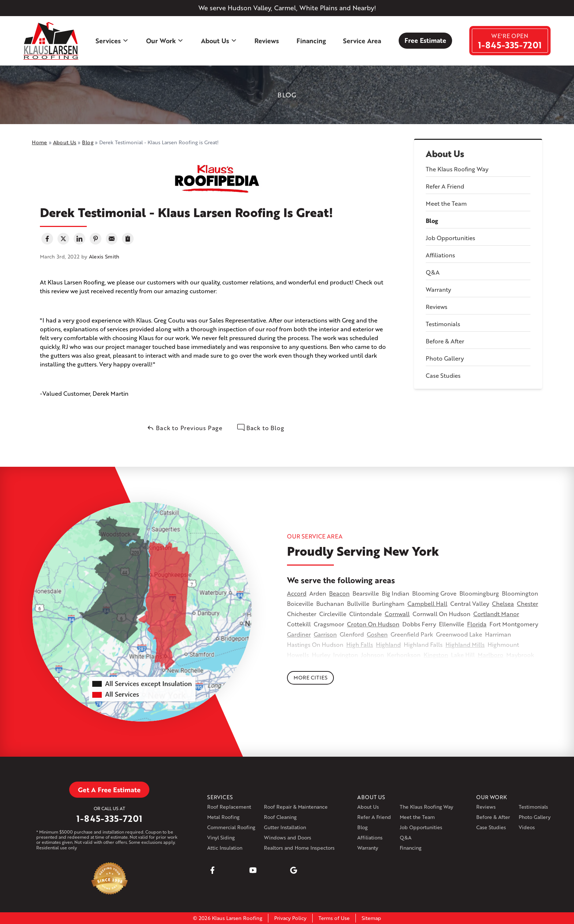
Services (112, 41)
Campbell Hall (427, 603)
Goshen (377, 634)
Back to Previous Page (185, 428)
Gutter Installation (285, 827)
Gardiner (299, 634)
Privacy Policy (290, 918)
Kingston (436, 655)
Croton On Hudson (373, 624)
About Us (219, 41)
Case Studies (443, 375)
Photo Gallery (445, 358)
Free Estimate (425, 40)
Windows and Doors (288, 837)
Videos (527, 827)
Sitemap (371, 918)
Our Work (165, 41)
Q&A (433, 272)
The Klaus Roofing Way (457, 169)
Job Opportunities (450, 238)
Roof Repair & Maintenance (296, 807)
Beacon (339, 593)
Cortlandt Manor (496, 614)
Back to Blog (261, 428)
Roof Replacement (229, 807)
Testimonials (443, 324)
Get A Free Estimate (109, 790)
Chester (528, 603)
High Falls (360, 644)
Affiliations (440, 255)
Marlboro (491, 655)
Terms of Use (334, 918)
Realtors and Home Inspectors (299, 848)
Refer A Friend (445, 186)
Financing (311, 41)
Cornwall (397, 614)
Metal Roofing (223, 817)
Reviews (267, 41)
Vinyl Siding (221, 837)
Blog (432, 221)
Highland (388, 644)
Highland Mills (465, 644)
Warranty (438, 289)
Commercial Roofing (231, 827)
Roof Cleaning (280, 817)
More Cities (310, 677)
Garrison (325, 634)
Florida (477, 624)
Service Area (362, 41)
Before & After (445, 341)
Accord (297, 593)
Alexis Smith (104, 256)
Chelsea (503, 603)
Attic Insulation (225, 848)
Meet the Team (446, 203)
